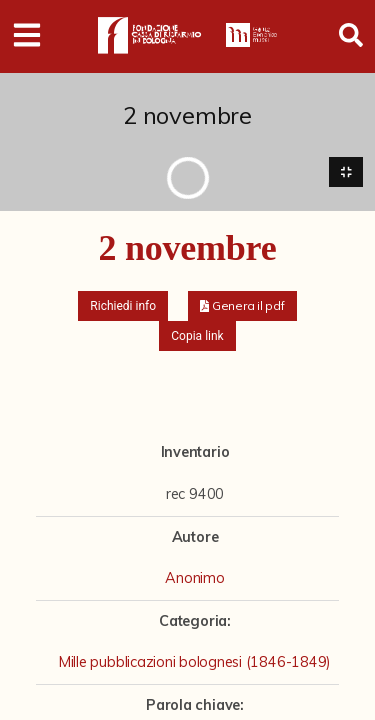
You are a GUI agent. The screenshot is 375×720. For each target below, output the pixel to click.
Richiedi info (123, 306)
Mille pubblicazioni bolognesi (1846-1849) (195, 662)
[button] (242, 306)
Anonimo (194, 578)
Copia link (197, 336)
